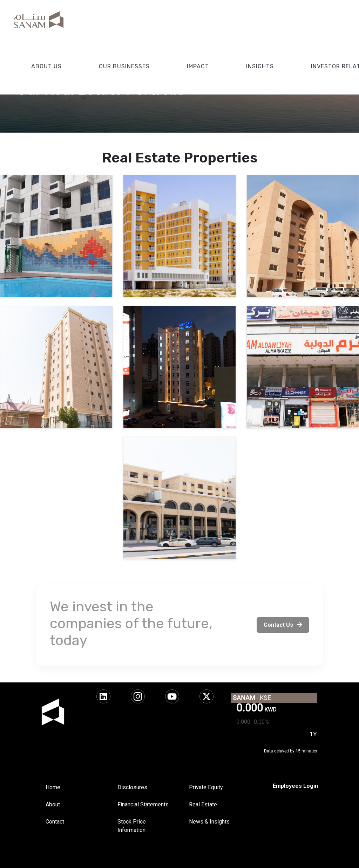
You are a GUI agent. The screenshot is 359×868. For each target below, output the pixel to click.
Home (53, 787)
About (53, 804)
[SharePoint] (295, 786)
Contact (55, 822)
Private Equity (206, 787)
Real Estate (203, 804)
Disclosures (132, 787)
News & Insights (209, 822)
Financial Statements (143, 804)
